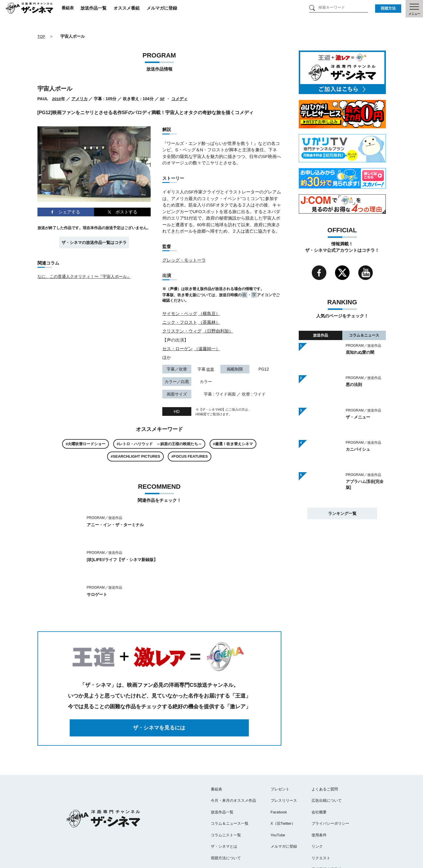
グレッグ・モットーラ (184, 260)
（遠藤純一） (207, 348)
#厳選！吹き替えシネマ (233, 443)
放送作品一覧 (100, 9)
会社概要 (319, 777)
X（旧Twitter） (283, 789)
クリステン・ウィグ (182, 331)
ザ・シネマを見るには (159, 693)
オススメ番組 (134, 9)
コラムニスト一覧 (226, 800)
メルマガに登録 (169, 9)
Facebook (279, 777)
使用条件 (319, 800)
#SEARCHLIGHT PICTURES (135, 456)
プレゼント (280, 754)
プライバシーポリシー (330, 789)
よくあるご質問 (325, 754)
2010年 (59, 99)
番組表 (74, 9)
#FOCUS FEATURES (189, 456)
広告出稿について (327, 766)
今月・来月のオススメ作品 (233, 766)
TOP (42, 36)
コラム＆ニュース (364, 335)
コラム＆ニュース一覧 (230, 789)
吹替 (210, 369)
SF (163, 99)
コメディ (180, 99)
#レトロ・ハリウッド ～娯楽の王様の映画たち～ (159, 443)
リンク (317, 812)
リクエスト (321, 823)
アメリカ (80, 99)
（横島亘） (209, 313)
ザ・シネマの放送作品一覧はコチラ (94, 242)
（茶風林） (209, 322)
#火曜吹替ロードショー (85, 443)
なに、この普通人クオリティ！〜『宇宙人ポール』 (84, 276)
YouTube (278, 800)
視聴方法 (388, 9)
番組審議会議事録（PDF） (334, 834)
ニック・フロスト (180, 322)
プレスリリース (284, 766)
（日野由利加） (218, 331)
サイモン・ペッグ (180, 313)
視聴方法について (226, 823)
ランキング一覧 (342, 513)
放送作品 (321, 335)
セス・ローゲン (178, 348)
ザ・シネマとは (224, 812)
